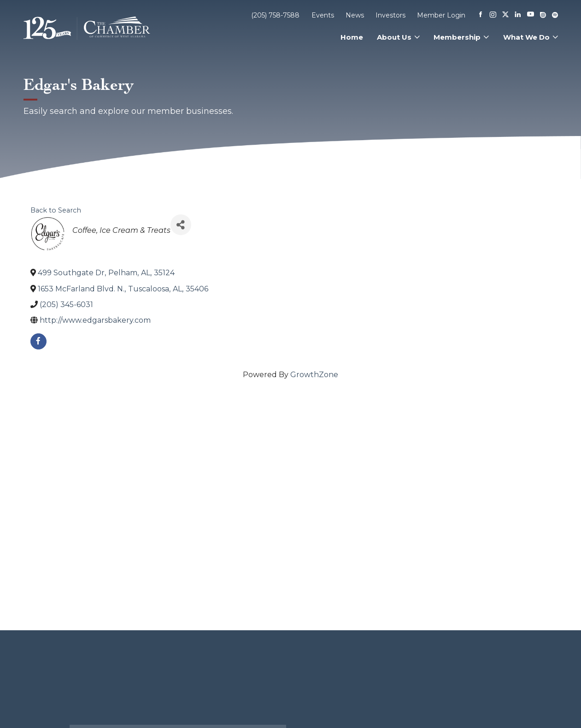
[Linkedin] (518, 15)
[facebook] (38, 341)
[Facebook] (481, 15)
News (355, 15)
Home (352, 37)
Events (323, 15)
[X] (505, 15)
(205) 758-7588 (275, 15)
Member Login (441, 15)
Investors (390, 15)
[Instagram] (493, 15)
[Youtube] (531, 15)
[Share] (181, 225)
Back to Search (56, 210)
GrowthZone (314, 375)
